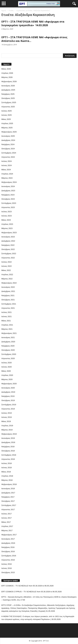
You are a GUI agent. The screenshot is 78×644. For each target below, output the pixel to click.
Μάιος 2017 (6, 522)
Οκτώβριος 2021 (8, 300)
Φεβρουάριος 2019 (9, 434)
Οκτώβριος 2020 (8, 350)
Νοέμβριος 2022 (8, 245)
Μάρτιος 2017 (7, 530)
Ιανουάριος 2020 (8, 388)
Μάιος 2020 (6, 371)
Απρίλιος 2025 (7, 123)
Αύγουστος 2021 (8, 308)
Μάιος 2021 (6, 321)
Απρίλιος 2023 (7, 224)
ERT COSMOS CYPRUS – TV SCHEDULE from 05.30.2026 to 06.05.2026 (31, 592)
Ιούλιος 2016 (6, 564)
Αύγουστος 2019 (8, 409)
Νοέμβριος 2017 (8, 497)
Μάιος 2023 (6, 220)
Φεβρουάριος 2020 (9, 384)
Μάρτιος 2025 (7, 128)
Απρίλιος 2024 (7, 174)
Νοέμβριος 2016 (8, 547)
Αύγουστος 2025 (8, 107)
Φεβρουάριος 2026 (9, 81)
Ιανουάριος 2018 (8, 489)
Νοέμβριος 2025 (8, 94)
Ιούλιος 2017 (6, 514)
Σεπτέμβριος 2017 (9, 505)
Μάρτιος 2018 (7, 480)
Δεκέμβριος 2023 (8, 191)
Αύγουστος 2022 (8, 258)
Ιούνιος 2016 (6, 568)
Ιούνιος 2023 (6, 216)
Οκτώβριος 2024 (8, 149)
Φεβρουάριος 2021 (9, 333)
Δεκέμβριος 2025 (8, 90)
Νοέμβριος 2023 (8, 195)
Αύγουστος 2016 (8, 560)
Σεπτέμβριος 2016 (9, 556)
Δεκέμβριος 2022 (8, 241)
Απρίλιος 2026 (7, 73)
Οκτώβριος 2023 (8, 199)
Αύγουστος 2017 (8, 510)
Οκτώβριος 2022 (8, 249)
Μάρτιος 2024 (7, 178)
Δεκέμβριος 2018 (8, 442)
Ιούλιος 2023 (6, 212)
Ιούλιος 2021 (6, 312)
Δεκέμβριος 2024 (8, 140)
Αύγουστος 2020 (8, 358)
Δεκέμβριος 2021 (8, 291)
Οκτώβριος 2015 (8, 572)
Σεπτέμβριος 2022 (9, 254)
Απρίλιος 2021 (7, 325)
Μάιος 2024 (6, 170)
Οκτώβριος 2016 (8, 551)
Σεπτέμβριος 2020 (9, 354)
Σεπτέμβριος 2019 (9, 405)
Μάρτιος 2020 (7, 379)
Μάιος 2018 (6, 472)
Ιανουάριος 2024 (8, 186)
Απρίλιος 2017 (7, 526)
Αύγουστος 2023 (8, 207)
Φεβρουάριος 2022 (9, 283)
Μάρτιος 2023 (7, 228)
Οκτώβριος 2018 (8, 451)
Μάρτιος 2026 (7, 77)
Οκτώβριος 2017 (8, 501)
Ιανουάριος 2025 (8, 136)
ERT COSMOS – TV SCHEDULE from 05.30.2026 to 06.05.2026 (27, 586)
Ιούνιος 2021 (6, 316)
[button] (74, 4)
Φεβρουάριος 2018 (9, 484)
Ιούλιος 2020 (6, 363)
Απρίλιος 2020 (7, 375)
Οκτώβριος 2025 (8, 98)
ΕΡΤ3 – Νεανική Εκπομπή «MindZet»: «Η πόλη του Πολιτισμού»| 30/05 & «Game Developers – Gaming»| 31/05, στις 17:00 (39, 598)
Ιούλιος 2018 (6, 463)
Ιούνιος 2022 (6, 266)
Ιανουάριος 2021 (8, 337)
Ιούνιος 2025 (6, 115)
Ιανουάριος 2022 (8, 287)
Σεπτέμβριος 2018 (9, 455)
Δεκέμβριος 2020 (8, 342)
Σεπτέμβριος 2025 (9, 102)
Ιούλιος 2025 (6, 111)
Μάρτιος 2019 (7, 430)
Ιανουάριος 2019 (8, 438)
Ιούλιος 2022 (6, 262)
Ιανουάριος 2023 (8, 237)
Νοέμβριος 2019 (8, 396)
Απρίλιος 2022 (7, 275)
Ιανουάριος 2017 (8, 539)
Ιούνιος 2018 (6, 468)
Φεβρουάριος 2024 (9, 182)
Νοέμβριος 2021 (8, 295)
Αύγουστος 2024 (8, 157)
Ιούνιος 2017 (6, 518)
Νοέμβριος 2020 (8, 346)
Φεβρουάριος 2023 (9, 233)
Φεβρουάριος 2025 (9, 132)
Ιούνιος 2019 (6, 417)
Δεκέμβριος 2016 (8, 543)
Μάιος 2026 (6, 69)
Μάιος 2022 (6, 270)
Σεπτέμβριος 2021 (9, 304)
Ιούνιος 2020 (6, 367)
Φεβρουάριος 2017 (9, 535)
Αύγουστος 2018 (8, 459)
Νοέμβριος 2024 (8, 144)
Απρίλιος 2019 (7, 426)
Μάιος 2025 (6, 119)
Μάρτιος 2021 (7, 329)
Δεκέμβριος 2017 (8, 493)
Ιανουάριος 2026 (8, 86)
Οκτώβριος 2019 (8, 400)
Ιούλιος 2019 (6, 413)
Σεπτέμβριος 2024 (9, 153)
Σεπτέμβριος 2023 (9, 203)
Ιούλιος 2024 (6, 161)
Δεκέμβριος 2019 (8, 392)
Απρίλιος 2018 (7, 476)
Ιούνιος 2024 (6, 165)
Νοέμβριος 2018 (8, 447)
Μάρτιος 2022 (7, 279)
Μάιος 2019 (6, 421)
